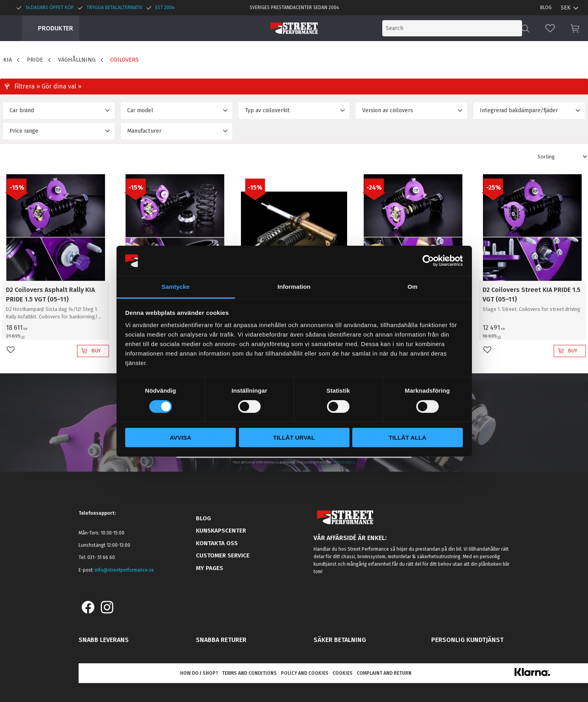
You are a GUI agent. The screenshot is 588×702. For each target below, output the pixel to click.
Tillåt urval (294, 438)
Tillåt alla (407, 438)
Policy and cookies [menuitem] (305, 673)
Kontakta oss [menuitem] (217, 543)
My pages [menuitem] (209, 568)
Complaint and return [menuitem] (384, 673)
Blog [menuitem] (546, 8)
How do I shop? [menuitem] (199, 673)
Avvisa (181, 438)
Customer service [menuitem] (223, 555)
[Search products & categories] (457, 28)
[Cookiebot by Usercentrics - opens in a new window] (428, 261)
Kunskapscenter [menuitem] (221, 531)
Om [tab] (412, 287)
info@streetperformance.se (124, 570)
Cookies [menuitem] (343, 673)
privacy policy (344, 462)
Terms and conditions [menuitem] (249, 673)
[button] (550, 28)
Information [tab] (294, 287)
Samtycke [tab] (176, 287)
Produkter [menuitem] (55, 28)
